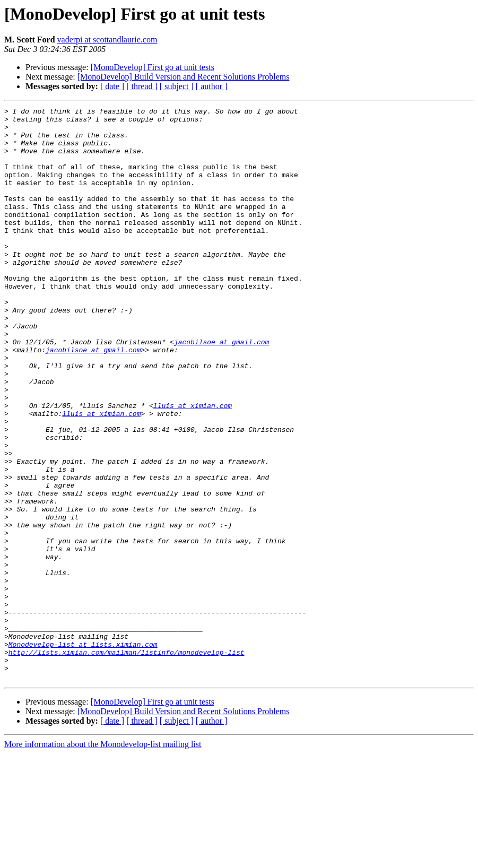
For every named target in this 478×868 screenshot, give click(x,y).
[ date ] (112, 86)
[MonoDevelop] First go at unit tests (153, 67)
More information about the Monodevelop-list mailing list (103, 859)
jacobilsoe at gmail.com (221, 389)
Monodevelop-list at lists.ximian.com (83, 752)
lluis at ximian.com (193, 466)
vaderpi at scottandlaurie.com (107, 40)
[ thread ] (142, 86)
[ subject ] (177, 86)
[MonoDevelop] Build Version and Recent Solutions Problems (184, 77)
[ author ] (212, 86)
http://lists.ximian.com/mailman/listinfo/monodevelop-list (127, 762)
